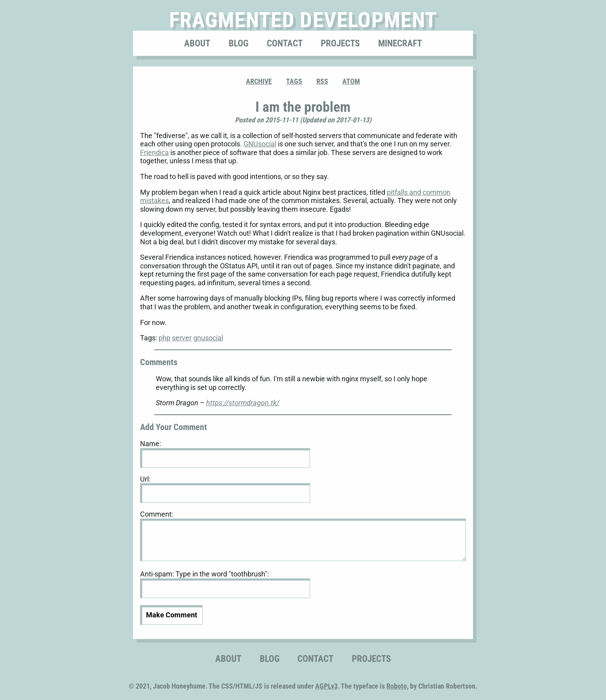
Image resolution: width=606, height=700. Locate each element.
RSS (322, 81)
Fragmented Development (303, 20)
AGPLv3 (326, 686)
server (182, 338)
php (164, 338)
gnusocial (208, 338)
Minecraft (400, 43)
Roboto (397, 686)
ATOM (351, 81)
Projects (340, 43)
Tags (294, 81)
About (197, 43)
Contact (285, 43)
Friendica (154, 152)
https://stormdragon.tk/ (243, 403)
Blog (238, 43)
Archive (259, 81)
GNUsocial (260, 144)
